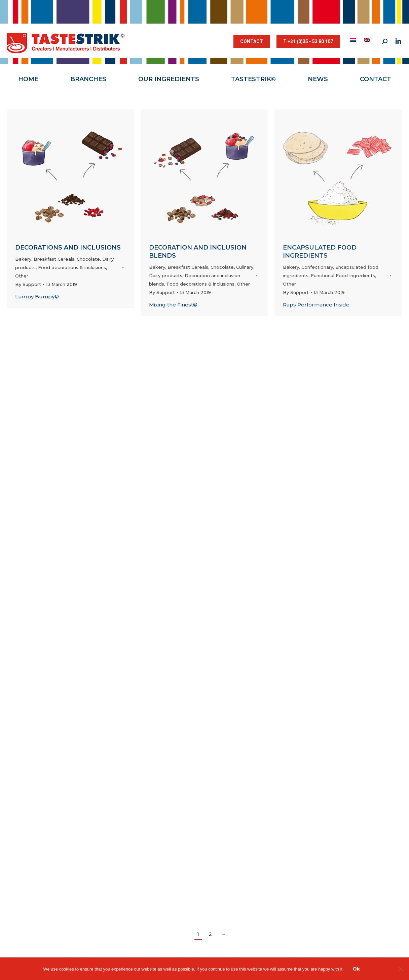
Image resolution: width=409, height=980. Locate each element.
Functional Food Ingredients (343, 275)
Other (22, 276)
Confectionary (317, 267)
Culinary (245, 267)
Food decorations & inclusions (72, 267)
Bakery (23, 259)
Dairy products (166, 275)
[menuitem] (354, 40)
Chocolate (88, 259)
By (28, 284)
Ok (356, 969)
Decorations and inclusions (68, 248)
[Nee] (401, 969)
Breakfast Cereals (54, 259)
